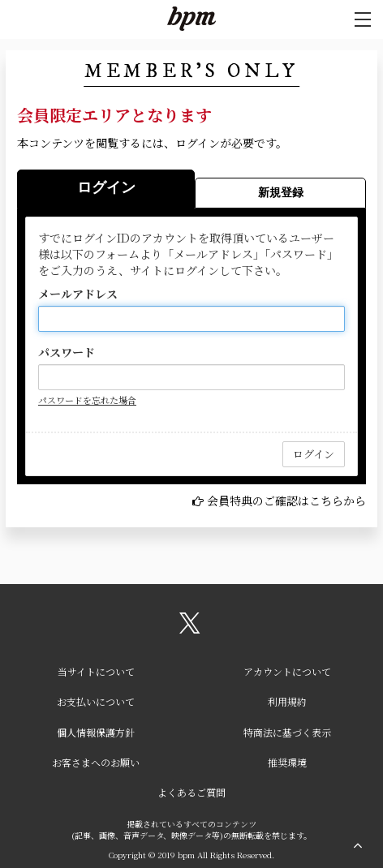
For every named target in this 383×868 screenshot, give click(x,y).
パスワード (67, 352)
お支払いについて (96, 701)
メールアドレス (78, 294)
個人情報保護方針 (96, 732)
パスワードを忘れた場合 (87, 400)
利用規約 (287, 701)
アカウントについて (287, 671)
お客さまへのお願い (96, 762)
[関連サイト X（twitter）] (190, 629)
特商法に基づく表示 (287, 732)
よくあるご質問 (191, 792)
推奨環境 (287, 762)
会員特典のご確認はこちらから (286, 501)
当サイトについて (96, 671)
